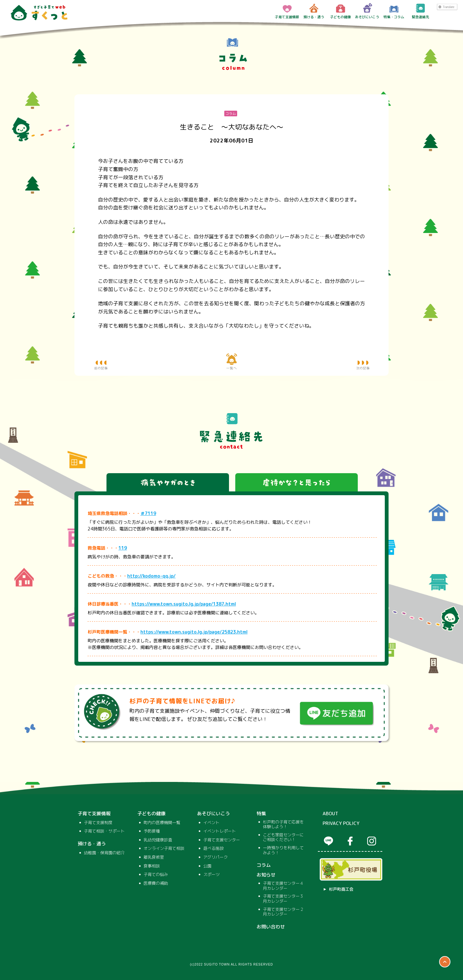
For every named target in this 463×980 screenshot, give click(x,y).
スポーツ (211, 875)
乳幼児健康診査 (158, 840)
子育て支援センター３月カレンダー (283, 899)
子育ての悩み (156, 875)
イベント (211, 823)
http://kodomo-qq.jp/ (151, 576)
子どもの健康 (340, 11)
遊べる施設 (213, 849)
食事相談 (152, 866)
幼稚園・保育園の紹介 (104, 853)
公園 (207, 866)
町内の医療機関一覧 (162, 823)
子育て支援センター (222, 840)
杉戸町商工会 (341, 889)
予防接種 (152, 831)
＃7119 (148, 513)
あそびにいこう (367, 11)
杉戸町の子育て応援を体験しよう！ (283, 825)
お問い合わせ (271, 927)
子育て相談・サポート (104, 831)
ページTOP (445, 962)
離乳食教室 (154, 857)
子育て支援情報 (287, 11)
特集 (261, 814)
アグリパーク (215, 857)
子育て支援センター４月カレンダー (283, 886)
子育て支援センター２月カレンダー (283, 912)
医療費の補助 (156, 883)
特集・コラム (394, 11)
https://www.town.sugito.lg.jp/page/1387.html (184, 604)
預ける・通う (314, 11)
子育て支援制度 (98, 823)
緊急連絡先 (420, 11)
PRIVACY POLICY (341, 823)
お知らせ (266, 875)
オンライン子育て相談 (164, 849)
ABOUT (330, 814)
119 (123, 548)
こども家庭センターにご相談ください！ (283, 837)
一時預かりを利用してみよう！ (283, 850)
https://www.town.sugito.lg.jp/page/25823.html (194, 632)
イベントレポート (220, 831)
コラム (264, 865)
